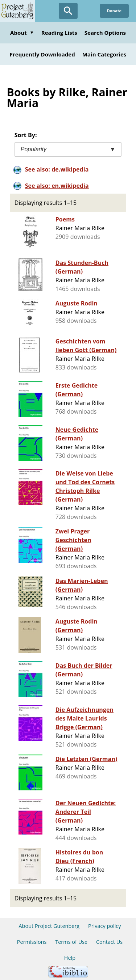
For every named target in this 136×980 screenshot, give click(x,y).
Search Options (105, 33)
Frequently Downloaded (42, 54)
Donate (114, 11)
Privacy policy (105, 926)
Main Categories (104, 54)
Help (70, 958)
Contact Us (109, 942)
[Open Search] (68, 11)
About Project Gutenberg (49, 926)
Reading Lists (59, 33)
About (22, 33)
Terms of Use (71, 942)
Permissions (32, 942)
